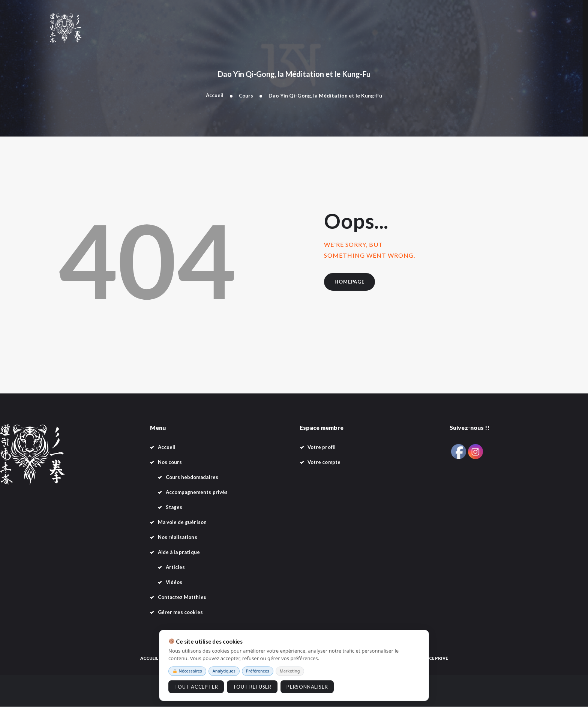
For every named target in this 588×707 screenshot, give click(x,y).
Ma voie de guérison (183, 523)
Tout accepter (196, 687)
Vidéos (175, 583)
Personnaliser (307, 687)
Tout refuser (252, 687)
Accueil (214, 95)
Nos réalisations (179, 538)
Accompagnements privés (198, 493)
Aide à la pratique (180, 553)
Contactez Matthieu (184, 598)
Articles (176, 568)
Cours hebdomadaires (193, 478)
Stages (174, 508)
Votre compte (325, 463)
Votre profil (322, 448)
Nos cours (171, 463)
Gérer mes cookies (181, 613)
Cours (246, 95)
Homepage (352, 283)
